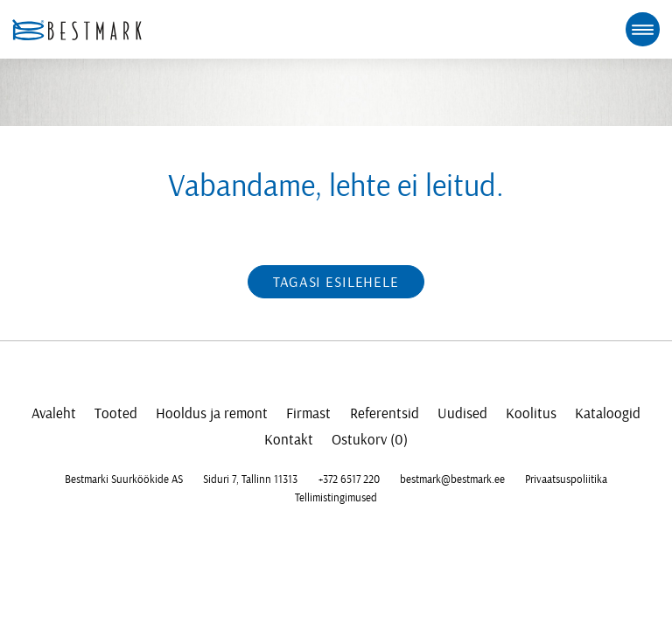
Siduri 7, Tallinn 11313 (250, 479)
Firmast (308, 413)
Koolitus (531, 413)
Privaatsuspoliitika (566, 479)
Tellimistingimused (336, 498)
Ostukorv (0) (370, 440)
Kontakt (289, 440)
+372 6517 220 (349, 479)
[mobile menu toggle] (642, 29)
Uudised (462, 413)
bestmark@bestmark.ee (452, 479)
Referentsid (385, 413)
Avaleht (54, 413)
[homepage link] (77, 30)
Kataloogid (608, 413)
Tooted (116, 413)
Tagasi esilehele (336, 282)
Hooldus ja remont (212, 413)
